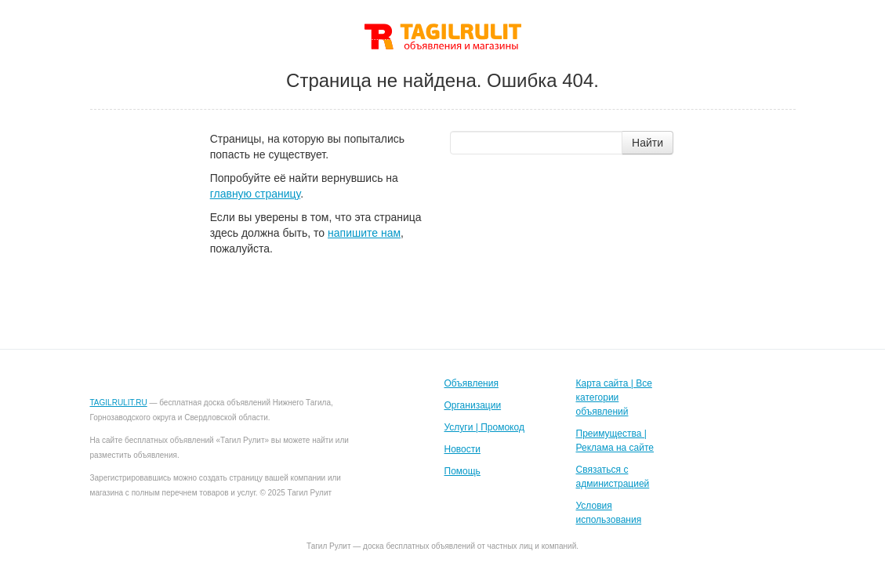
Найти (647, 143)
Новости (462, 449)
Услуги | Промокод (484, 427)
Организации (473, 405)
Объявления (472, 383)
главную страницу (255, 194)
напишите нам (364, 233)
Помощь (462, 471)
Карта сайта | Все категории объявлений (614, 397)
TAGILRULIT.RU (119, 403)
